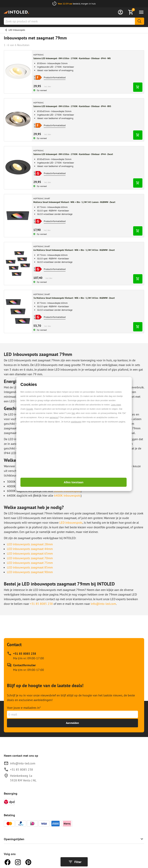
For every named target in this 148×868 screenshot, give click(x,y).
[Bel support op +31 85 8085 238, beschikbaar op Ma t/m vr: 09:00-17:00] (25, 656)
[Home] (16, 12)
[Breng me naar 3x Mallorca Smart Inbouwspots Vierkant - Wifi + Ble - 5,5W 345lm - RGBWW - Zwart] (18, 311)
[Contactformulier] (25, 667)
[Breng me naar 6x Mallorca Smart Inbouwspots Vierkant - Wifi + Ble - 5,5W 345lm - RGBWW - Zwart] (18, 264)
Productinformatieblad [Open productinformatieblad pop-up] (55, 77)
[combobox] (74, 21)
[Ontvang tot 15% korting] (72, 723)
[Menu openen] (141, 12)
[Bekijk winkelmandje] (131, 12)
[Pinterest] (28, 862)
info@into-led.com (23, 763)
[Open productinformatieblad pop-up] (38, 77)
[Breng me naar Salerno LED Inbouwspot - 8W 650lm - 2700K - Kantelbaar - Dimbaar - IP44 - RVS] (18, 120)
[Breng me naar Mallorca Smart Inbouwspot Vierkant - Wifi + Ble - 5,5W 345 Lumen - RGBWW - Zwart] (18, 216)
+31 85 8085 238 (41, 604)
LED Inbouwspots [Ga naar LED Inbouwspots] (17, 30)
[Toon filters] (74, 862)
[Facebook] (8, 862)
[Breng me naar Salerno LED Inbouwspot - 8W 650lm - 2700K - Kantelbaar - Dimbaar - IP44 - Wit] (18, 72)
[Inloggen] (120, 12)
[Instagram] (18, 862)
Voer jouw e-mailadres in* (24, 708)
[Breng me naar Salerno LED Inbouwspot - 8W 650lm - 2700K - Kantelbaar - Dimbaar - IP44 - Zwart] (18, 168)
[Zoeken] (140, 21)
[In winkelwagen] (138, 87)
